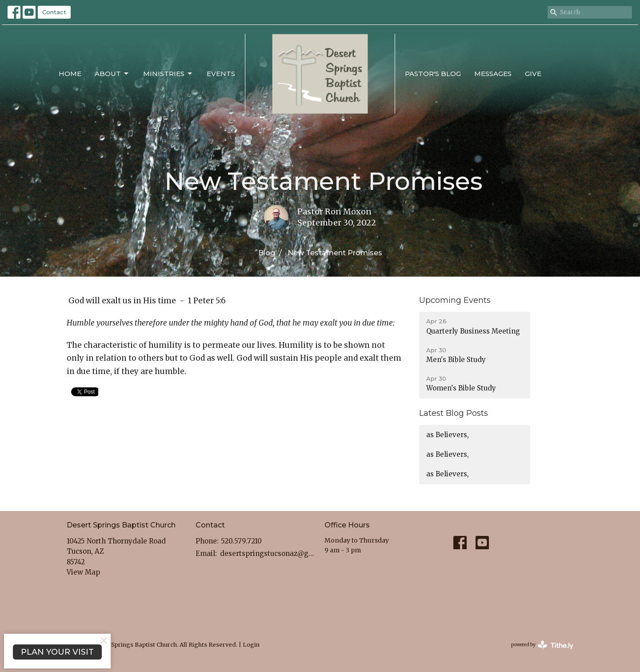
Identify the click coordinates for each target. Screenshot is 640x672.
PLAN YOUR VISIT (57, 652)
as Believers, (448, 435)
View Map (83, 572)
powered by (542, 645)
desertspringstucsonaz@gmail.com (268, 553)
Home (70, 74)
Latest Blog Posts (454, 413)
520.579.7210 (241, 541)
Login (251, 645)
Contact (54, 12)
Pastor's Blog (433, 74)
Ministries (168, 74)
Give (533, 74)
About (112, 74)
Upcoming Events (455, 300)
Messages (493, 74)
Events (221, 74)
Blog (267, 253)
